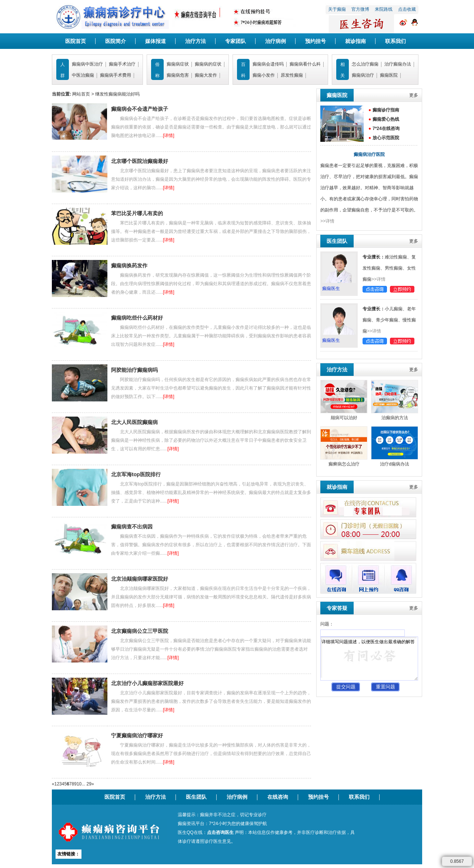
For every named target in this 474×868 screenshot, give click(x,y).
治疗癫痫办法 (398, 64)
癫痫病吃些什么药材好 (137, 318)
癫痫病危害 (178, 75)
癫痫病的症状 (208, 64)
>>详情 (327, 221)
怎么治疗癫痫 (365, 64)
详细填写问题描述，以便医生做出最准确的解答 (369, 659)
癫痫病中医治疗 (87, 64)
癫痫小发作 (264, 75)
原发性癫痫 (292, 75)
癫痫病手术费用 (116, 75)
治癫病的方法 (395, 418)
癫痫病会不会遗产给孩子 (140, 109)
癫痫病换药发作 (129, 266)
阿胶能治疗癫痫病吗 (134, 370)
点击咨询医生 (220, 832)
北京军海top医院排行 (136, 474)
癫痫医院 (389, 75)
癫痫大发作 (206, 75)
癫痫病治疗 (363, 75)
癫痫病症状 (178, 64)
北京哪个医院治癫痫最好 (140, 161)
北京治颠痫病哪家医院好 (140, 579)
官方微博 (360, 9)
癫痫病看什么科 (305, 64)
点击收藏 (407, 9)
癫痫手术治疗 (122, 64)
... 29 (86, 784)
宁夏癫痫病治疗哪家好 (137, 735)
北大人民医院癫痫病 (134, 422)
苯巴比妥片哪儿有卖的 (137, 213)
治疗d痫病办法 (395, 464)
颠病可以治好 (344, 418)
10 (79, 784)
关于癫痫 (337, 9)
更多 (414, 95)
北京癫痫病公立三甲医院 (140, 631)
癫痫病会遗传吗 (268, 64)
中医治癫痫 (83, 75)
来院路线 (384, 9)
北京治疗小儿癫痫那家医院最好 (147, 683)
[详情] (169, 136)
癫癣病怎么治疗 (344, 464)
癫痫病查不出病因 (132, 527)
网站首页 (81, 94)
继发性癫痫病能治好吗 (117, 94)
